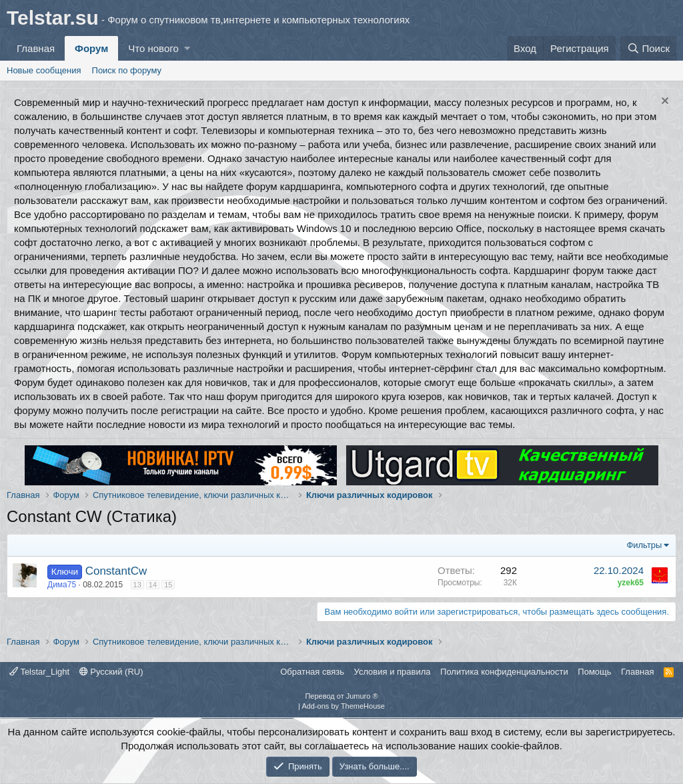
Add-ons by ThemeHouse (343, 706)
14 (153, 585)
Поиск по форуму (127, 70)
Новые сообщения (44, 70)
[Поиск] (648, 48)
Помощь (594, 672)
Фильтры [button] (644, 545)
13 (137, 585)
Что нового (153, 48)
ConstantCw (116, 571)
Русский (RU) (111, 672)
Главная (36, 48)
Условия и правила (393, 672)
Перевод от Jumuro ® (341, 696)
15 (168, 585)
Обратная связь (312, 672)
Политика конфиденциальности (504, 672)
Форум (91, 48)
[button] (187, 48)
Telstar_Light (39, 672)
